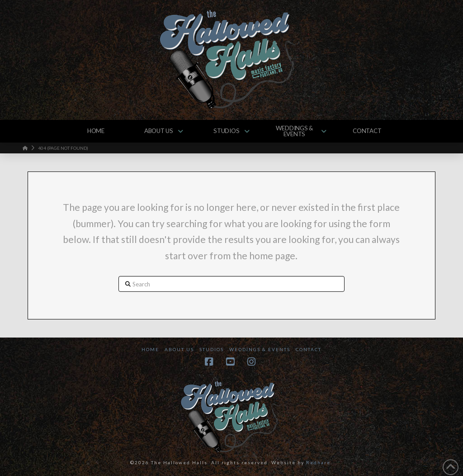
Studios (212, 349)
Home (150, 349)
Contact (309, 349)
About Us (179, 349)
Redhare (318, 462)
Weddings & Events (260, 349)
